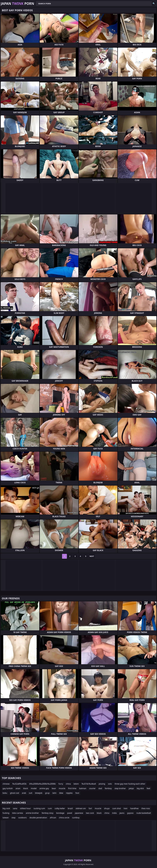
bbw (61, 793)
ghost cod (14, 793)
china (68, 784)
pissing (102, 784)
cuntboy (76, 818)
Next (92, 556)
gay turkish (8, 788)
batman (83, 788)
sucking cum (39, 808)
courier (92, 788)
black (26, 788)
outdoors (22, 818)
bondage (60, 813)
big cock (6, 808)
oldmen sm (81, 808)
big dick (140, 788)
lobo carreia (18, 813)
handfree (134, 808)
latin (54, 793)
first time (72, 788)
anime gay (44, 788)
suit (31, 793)
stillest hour (25, 808)
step (13, 818)
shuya (107, 808)
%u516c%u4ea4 (89, 784)
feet (149, 788)
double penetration (38, 818)
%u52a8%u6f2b (19, 784)
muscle (62, 788)
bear (54, 788)
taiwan (6, 818)
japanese (79, 813)
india (114, 813)
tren (125, 808)
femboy (108, 788)
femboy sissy (47, 813)
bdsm (76, 784)
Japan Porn (17, 3)
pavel (70, 813)
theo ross (146, 808)
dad (100, 788)
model (34, 788)
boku (5, 793)
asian (18, 788)
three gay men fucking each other (130, 784)
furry (61, 784)
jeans (122, 813)
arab (24, 793)
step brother (120, 788)
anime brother (32, 813)
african (53, 818)
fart (90, 808)
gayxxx (130, 813)
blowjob (39, 793)
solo (110, 784)
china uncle (64, 818)
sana (15, 808)
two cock (90, 813)
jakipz (131, 788)
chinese (6, 784)
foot (77, 793)
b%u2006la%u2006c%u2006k (42, 784)
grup (47, 793)
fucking (6, 813)
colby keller (60, 808)
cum (50, 808)
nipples (69, 793)
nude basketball (144, 813)
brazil (70, 808)
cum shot (117, 808)
